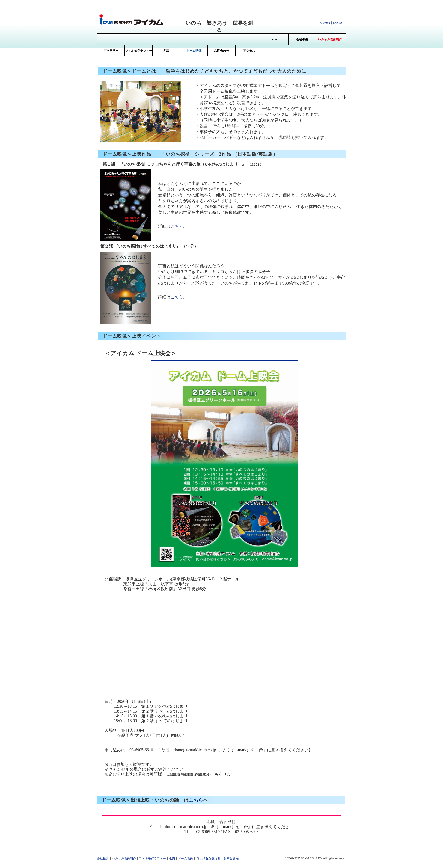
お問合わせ (222, 51)
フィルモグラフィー (139, 51)
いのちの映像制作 (124, 858)
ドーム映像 (185, 858)
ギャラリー (111, 51)
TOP (275, 39)
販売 (172, 858)
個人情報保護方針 (209, 858)
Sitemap (325, 23)
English (338, 23)
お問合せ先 (231, 858)
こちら (177, 226)
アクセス (249, 51)
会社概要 (302, 39)
